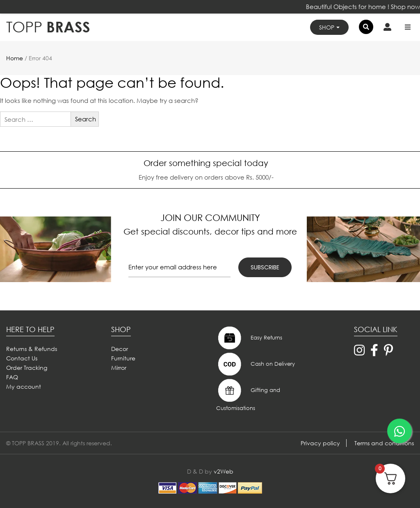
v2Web (224, 471)
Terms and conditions (384, 443)
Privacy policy (320, 443)
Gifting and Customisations (248, 394)
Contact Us (22, 358)
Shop (327, 27)
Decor (120, 349)
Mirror (119, 368)
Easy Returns (249, 338)
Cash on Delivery (256, 364)
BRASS (48, 27)
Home (15, 58)
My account (24, 386)
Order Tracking (27, 368)
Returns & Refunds (32, 349)
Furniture (123, 358)
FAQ (12, 377)
